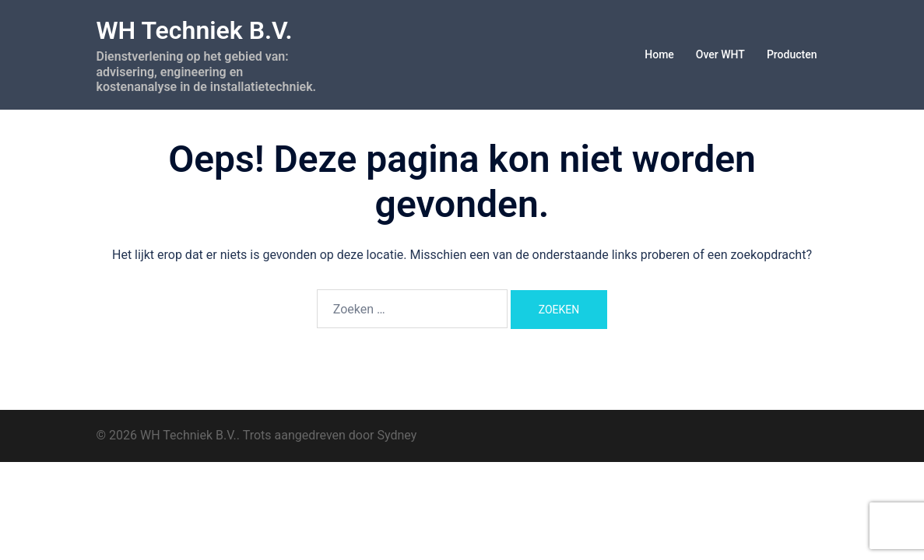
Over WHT (720, 54)
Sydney (397, 435)
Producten (792, 54)
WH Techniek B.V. (195, 30)
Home (659, 54)
